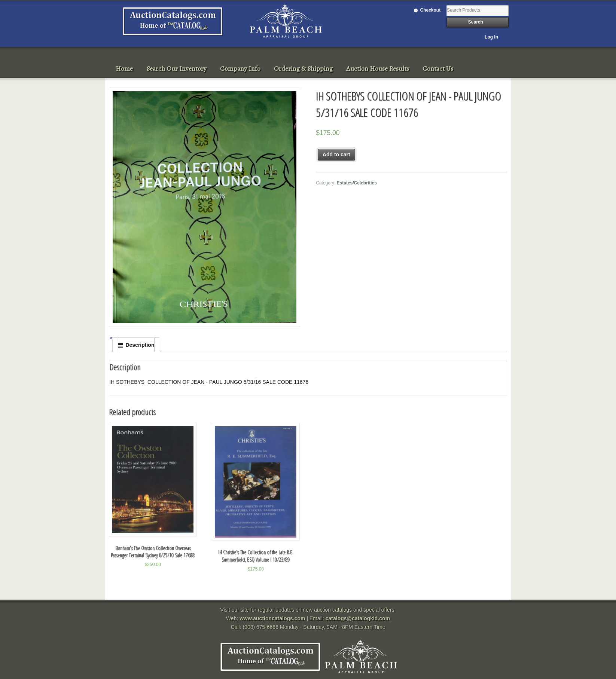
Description (140, 345)
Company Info (240, 68)
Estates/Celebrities (357, 183)
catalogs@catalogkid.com (358, 618)
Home (124, 68)
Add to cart (336, 155)
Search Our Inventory (176, 68)
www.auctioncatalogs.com (272, 618)
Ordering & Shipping (303, 68)
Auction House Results (378, 68)
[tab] (136, 345)
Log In (491, 37)
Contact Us (438, 68)
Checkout (431, 10)
